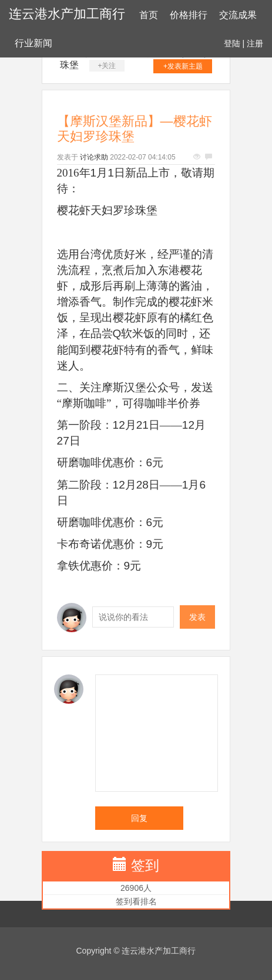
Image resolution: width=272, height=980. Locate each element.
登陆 (232, 43)
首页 (149, 15)
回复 (139, 818)
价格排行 (189, 15)
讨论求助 (94, 157)
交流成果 (238, 15)
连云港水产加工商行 (67, 14)
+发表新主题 (183, 66)
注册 (255, 43)
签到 (145, 865)
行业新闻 (33, 43)
